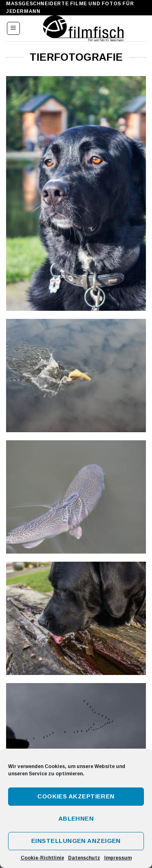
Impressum (118, 858)
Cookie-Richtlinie (42, 858)
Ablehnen (76, 818)
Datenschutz (84, 858)
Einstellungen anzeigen (76, 841)
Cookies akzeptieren (76, 796)
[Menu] (14, 28)
